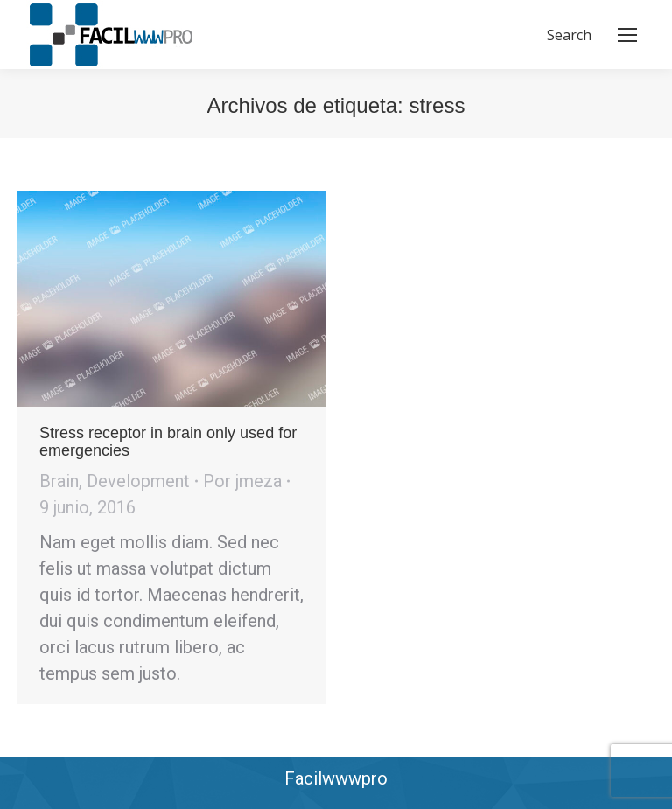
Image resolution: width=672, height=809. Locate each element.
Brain (59, 481)
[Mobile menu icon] (627, 35)
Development (138, 481)
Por (242, 481)
